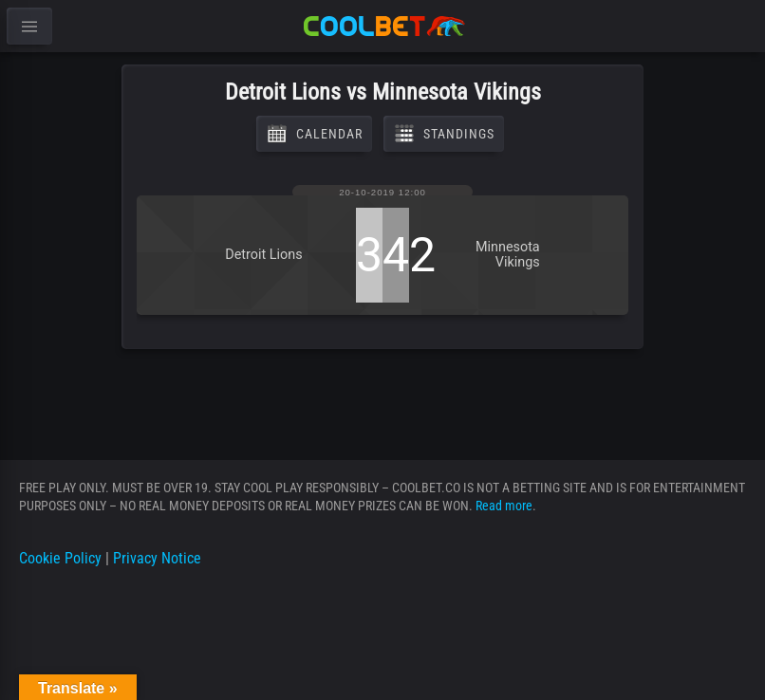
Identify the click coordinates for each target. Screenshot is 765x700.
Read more (504, 506)
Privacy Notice (157, 558)
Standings (444, 134)
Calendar (314, 134)
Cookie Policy (60, 558)
